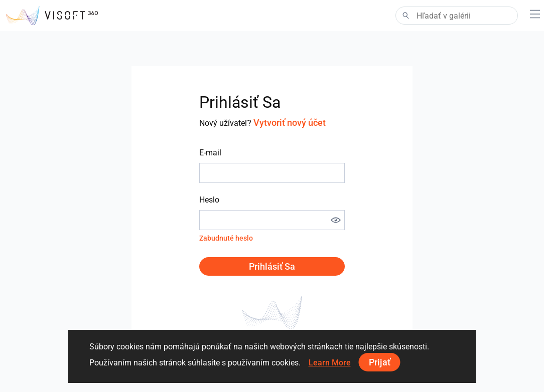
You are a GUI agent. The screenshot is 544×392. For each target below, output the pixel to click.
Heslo (209, 200)
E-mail (210, 153)
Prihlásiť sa (272, 266)
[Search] (457, 16)
